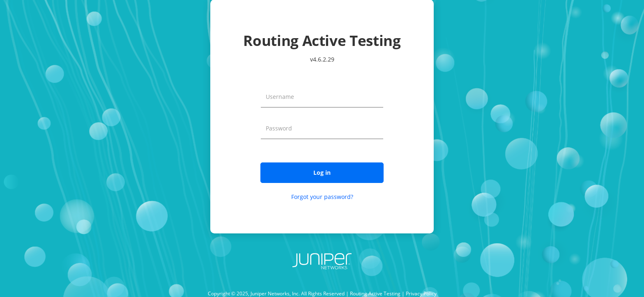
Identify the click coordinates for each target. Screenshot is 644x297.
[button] (322, 173)
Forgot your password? (322, 197)
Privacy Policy (421, 294)
